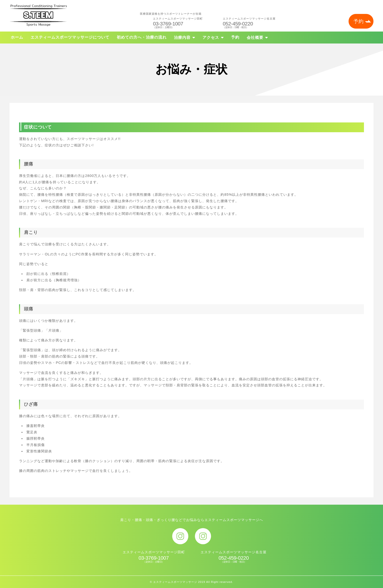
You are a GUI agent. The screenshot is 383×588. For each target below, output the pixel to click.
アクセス (211, 38)
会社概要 (255, 38)
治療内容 (182, 38)
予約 (359, 21)
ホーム (17, 37)
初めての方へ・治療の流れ (142, 37)
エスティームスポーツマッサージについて (70, 37)
